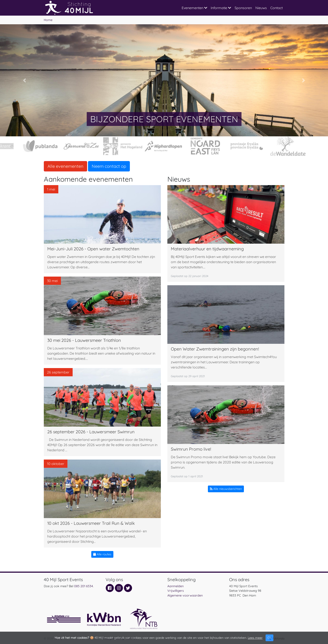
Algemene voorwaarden (185, 595)
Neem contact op (109, 166)
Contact (277, 8)
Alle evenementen (65, 166)
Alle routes (102, 554)
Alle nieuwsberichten (226, 489)
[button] (25, 80)
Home (48, 20)
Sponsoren (243, 8)
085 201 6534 (84, 586)
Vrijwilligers (176, 591)
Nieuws (261, 8)
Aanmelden (175, 586)
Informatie (221, 8)
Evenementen (194, 8)
